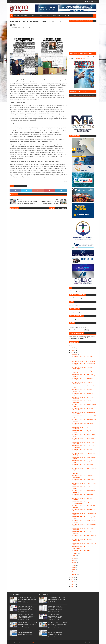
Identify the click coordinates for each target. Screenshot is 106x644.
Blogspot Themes (35, 642)
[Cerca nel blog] (76, 330)
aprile (74, 567)
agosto (74, 558)
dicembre (75, 355)
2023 (72, 353)
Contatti (35, 16)
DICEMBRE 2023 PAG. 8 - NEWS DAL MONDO (84, 361)
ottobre (74, 556)
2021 (72, 580)
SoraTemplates (19, 642)
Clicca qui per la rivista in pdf (81, 58)
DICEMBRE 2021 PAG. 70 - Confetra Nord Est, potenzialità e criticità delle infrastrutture (27, 616)
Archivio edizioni (26, 16)
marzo (74, 570)
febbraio (74, 572)
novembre (75, 553)
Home (10, 1)
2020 (72, 582)
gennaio (74, 574)
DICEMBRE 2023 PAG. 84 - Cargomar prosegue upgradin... (82, 503)
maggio (74, 565)
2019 (72, 584)
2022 (72, 577)
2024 (72, 350)
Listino (48, 16)
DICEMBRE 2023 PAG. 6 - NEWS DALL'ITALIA (84, 359)
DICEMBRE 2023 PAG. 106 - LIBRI (81, 551)
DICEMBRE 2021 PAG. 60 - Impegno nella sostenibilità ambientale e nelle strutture (26, 633)
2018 (72, 586)
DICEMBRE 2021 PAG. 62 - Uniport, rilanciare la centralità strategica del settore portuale (28, 624)
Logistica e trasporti (20, 186)
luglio (74, 560)
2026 (72, 346)
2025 (72, 348)
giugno (74, 563)
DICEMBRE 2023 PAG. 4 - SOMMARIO (82, 357)
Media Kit (42, 16)
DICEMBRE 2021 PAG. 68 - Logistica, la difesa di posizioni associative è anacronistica (26, 608)
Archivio (16, 16)
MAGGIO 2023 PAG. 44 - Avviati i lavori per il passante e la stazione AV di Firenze (27, 599)
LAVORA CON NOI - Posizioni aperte (61, 16)
